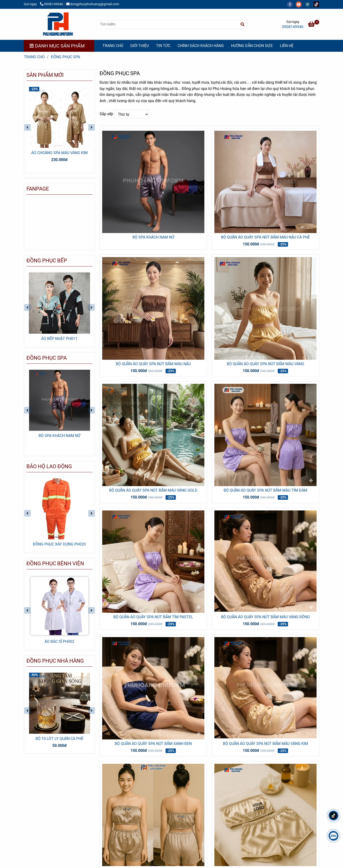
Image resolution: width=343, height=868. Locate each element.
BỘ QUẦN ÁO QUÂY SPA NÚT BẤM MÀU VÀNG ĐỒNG (265, 617)
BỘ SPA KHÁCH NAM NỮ (153, 237)
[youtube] (300, 4)
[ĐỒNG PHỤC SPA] (58, 24)
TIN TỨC (163, 46)
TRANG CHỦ (113, 46)
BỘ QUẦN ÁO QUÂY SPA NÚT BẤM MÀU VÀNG (265, 364)
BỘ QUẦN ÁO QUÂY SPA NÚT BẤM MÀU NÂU (153, 364)
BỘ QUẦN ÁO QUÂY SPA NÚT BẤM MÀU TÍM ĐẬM (265, 490)
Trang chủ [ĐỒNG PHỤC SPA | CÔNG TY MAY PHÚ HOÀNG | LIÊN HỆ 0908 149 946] (34, 57)
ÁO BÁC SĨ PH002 (59, 642)
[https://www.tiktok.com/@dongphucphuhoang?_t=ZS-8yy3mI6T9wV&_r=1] (318, 4)
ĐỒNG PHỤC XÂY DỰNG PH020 (59, 544)
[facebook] (291, 4)
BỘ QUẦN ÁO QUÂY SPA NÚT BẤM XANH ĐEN (153, 744)
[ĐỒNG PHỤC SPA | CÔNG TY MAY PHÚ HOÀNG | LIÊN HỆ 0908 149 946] (314, 25)
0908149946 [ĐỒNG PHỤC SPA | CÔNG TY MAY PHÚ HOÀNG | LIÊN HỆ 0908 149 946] (52, 4)
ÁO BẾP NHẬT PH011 (59, 339)
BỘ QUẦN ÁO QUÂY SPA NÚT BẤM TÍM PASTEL (153, 617)
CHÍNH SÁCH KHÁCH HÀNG (201, 46)
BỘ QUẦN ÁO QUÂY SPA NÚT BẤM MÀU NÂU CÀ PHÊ (265, 237)
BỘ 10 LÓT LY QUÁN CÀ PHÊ (59, 739)
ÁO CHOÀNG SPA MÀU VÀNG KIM (59, 153)
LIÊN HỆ (287, 46)
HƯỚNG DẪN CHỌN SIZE (252, 46)
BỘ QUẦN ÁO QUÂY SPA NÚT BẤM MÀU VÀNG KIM (265, 744)
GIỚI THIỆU (140, 46)
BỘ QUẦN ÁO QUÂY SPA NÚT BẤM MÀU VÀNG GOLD (153, 490)
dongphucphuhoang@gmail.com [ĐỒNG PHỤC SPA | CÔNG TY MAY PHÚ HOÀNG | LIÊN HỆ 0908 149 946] (93, 4)
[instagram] (309, 4)
